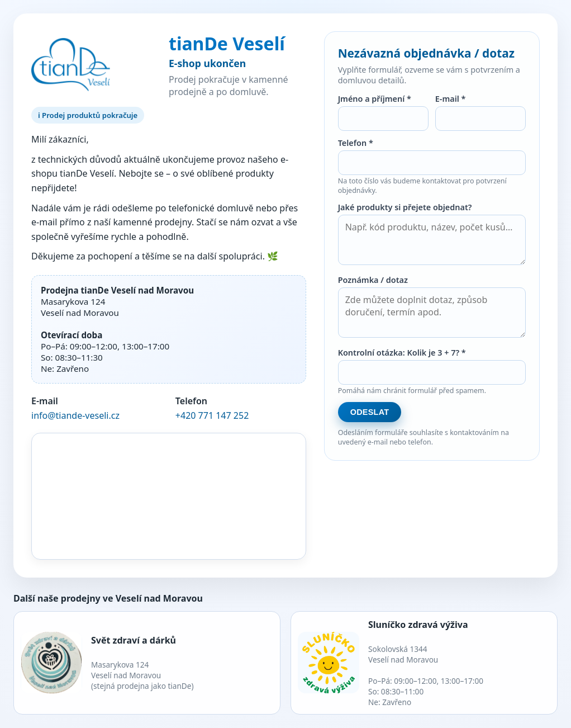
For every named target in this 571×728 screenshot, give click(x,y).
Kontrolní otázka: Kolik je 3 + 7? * (402, 353)
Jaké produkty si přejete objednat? (405, 207)
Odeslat (370, 412)
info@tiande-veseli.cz (75, 415)
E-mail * (451, 99)
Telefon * (356, 143)
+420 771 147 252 (212, 415)
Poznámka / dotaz (373, 280)
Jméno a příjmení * (375, 99)
